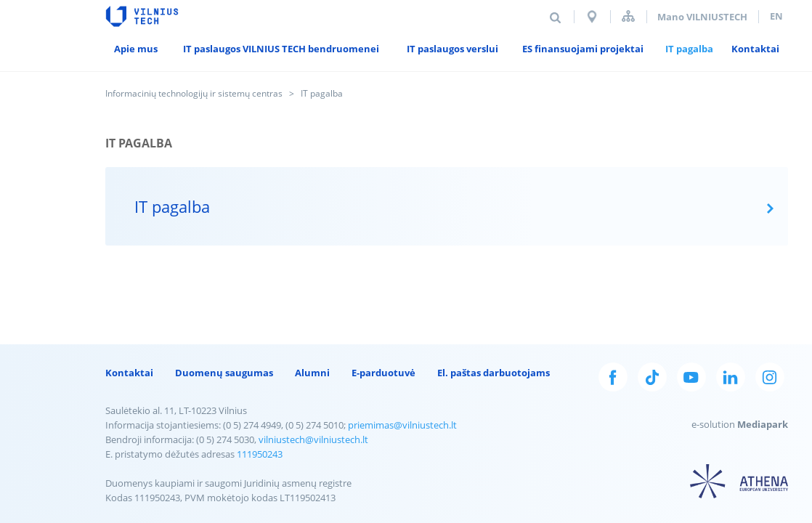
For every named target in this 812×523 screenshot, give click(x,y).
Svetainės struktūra (628, 16)
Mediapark (763, 424)
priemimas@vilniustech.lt (402, 425)
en (776, 16)
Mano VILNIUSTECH (702, 17)
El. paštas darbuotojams (494, 373)
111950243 (260, 454)
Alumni (312, 373)
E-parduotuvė (383, 373)
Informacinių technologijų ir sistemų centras (194, 93)
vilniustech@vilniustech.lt (313, 439)
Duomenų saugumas (224, 373)
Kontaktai (129, 373)
